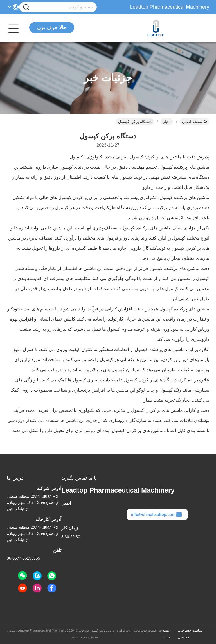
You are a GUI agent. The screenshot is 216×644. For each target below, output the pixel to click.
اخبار (167, 122)
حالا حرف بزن (52, 28)
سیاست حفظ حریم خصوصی (190, 634)
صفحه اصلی (194, 122)
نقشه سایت (166, 634)
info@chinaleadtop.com (157, 515)
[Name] (26, 7)
